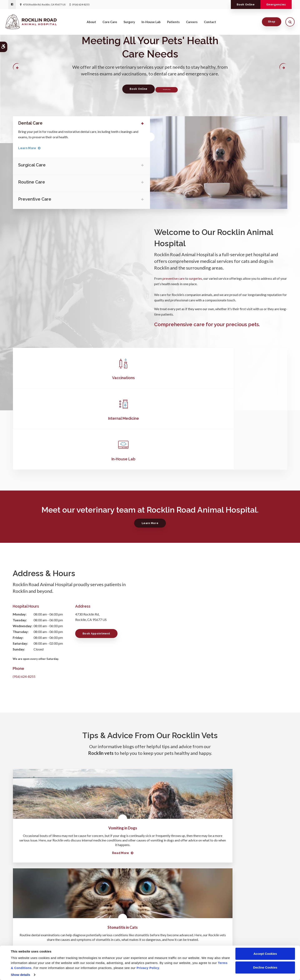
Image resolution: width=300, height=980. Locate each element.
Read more (54, 789)
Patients (173, 25)
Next (283, 68)
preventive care (174, 277)
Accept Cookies (265, 954)
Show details (21, 975)
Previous (17, 68)
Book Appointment (98, 551)
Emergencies (273, 4)
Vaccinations (58, 376)
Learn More (30, 148)
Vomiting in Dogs (56, 745)
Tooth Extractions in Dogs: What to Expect (244, 745)
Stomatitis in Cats (150, 745)
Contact (210, 25)
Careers (192, 25)
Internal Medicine (150, 376)
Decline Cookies (265, 967)
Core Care (110, 25)
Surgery (129, 25)
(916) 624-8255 (81, 4)
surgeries (196, 277)
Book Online (236, 4)
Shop (269, 25)
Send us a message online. (241, 920)
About (91, 25)
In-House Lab (151, 25)
